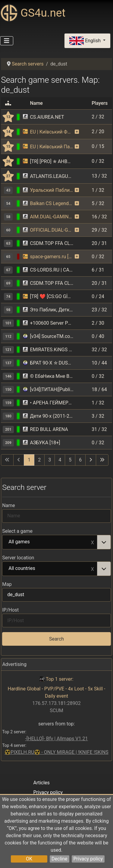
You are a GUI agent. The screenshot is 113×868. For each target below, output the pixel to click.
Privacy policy (88, 859)
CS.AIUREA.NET (47, 117)
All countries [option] (50, 569)
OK (29, 859)
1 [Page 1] (29, 460)
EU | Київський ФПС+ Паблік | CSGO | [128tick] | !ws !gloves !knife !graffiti (52, 132)
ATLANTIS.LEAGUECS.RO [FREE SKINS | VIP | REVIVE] (52, 176)
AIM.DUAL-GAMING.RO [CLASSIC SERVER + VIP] (52, 217)
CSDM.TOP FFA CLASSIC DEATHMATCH (52, 243)
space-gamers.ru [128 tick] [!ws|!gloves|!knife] (52, 257)
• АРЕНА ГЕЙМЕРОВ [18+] (52, 403)
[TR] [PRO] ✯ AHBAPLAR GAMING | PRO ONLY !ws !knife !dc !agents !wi (52, 161)
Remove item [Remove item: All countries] (93, 569)
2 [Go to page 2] (39, 460)
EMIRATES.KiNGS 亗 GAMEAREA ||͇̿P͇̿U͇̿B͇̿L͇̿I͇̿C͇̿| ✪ (52, 350)
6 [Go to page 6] (80, 460)
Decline (59, 859)
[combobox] (56, 542)
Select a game (17, 531)
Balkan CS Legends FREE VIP (52, 203)
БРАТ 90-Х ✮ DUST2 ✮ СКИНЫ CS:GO (52, 363)
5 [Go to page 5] (70, 460)
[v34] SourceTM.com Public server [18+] (52, 336)
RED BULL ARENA (49, 429)
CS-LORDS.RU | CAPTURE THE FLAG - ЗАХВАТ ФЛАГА (52, 270)
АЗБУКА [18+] (45, 443)
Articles (41, 783)
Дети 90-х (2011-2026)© (52, 416)
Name (9, 505)
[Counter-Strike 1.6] (25, 117)
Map (7, 584)
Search (56, 639)
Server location (18, 558)
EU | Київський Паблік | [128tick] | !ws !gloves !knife (52, 147)
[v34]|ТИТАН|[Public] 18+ (52, 389)
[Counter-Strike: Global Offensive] (25, 132)
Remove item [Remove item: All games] (93, 542)
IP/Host (10, 610)
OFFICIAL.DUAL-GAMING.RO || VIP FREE (52, 230)
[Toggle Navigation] (7, 41)
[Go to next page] (91, 460)
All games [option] (50, 542)
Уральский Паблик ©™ (52, 190)
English (86, 41)
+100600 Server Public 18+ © (52, 323)
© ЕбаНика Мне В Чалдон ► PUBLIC (52, 376)
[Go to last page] (102, 460)
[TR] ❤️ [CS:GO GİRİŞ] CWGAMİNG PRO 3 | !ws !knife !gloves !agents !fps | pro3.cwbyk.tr (52, 296)
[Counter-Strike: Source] (25, 336)
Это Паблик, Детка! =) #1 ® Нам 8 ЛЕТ (52, 310)
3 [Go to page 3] (50, 460)
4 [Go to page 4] (60, 460)
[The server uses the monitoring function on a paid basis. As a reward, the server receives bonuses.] (77, 132)
